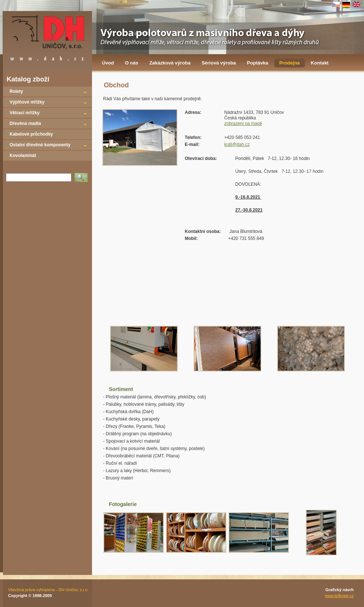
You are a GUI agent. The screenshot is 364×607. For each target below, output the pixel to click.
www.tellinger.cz (339, 596)
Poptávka (258, 63)
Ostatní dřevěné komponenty (40, 145)
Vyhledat (82, 175)
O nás (132, 63)
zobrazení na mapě (243, 123)
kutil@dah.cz (237, 144)
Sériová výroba (219, 63)
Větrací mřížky (24, 113)
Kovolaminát (23, 156)
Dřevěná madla (25, 123)
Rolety (16, 91)
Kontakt (319, 63)
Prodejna (290, 63)
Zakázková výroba (170, 63)
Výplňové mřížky (27, 102)
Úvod (108, 63)
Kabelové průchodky (31, 134)
